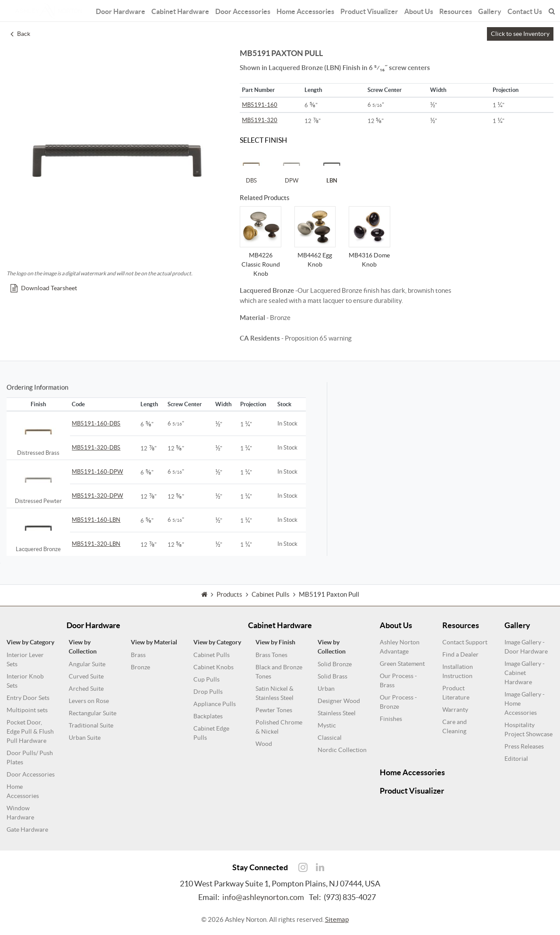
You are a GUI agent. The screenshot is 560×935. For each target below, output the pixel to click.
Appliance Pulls (215, 704)
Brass (138, 655)
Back (20, 34)
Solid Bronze (335, 664)
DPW (291, 168)
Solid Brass (332, 676)
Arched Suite (86, 689)
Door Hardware (126, 10)
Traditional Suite (91, 725)
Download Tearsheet (44, 288)
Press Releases (524, 746)
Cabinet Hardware (184, 10)
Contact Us (519, 10)
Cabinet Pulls (212, 655)
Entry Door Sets (28, 698)
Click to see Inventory (520, 34)
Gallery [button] (485, 10)
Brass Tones (271, 655)
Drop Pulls (208, 692)
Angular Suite (87, 664)
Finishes (391, 719)
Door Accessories (244, 10)
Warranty (455, 710)
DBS (251, 168)
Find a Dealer (460, 654)
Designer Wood (339, 701)
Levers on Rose (89, 701)
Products (229, 603)
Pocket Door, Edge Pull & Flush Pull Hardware (30, 731)
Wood (264, 744)
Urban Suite (85, 738)
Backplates (208, 716)
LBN (332, 168)
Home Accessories (304, 10)
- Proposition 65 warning (296, 338)
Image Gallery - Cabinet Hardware (525, 673)
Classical (330, 738)
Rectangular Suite (93, 713)
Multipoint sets (27, 710)
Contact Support (465, 642)
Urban (326, 689)
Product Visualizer (366, 10)
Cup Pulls (206, 679)
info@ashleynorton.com (263, 897)
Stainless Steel (337, 713)
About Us (415, 10)
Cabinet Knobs (213, 667)
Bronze (140, 667)
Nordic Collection (342, 750)
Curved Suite (86, 676)
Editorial (516, 759)
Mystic (327, 725)
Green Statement (402, 664)
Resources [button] (452, 10)
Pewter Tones (274, 710)
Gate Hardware (27, 830)
